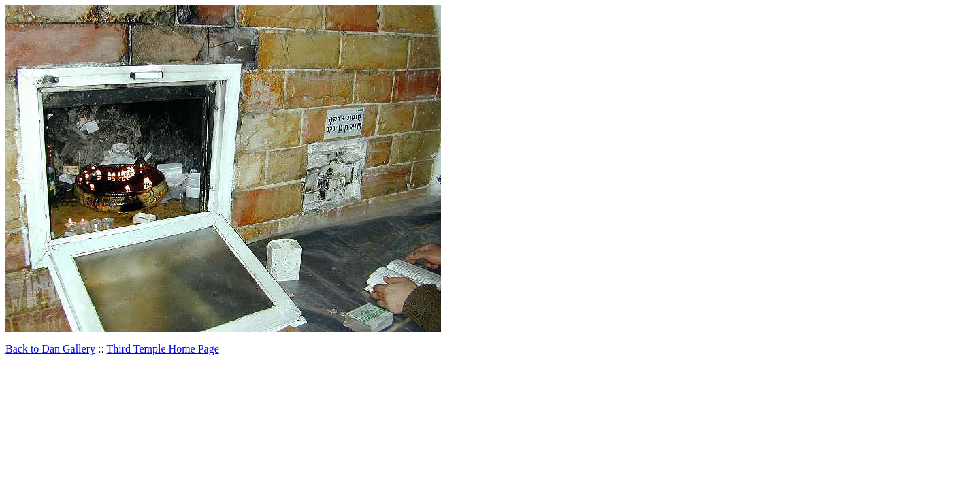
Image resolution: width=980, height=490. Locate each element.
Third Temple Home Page (163, 349)
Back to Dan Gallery (50, 349)
